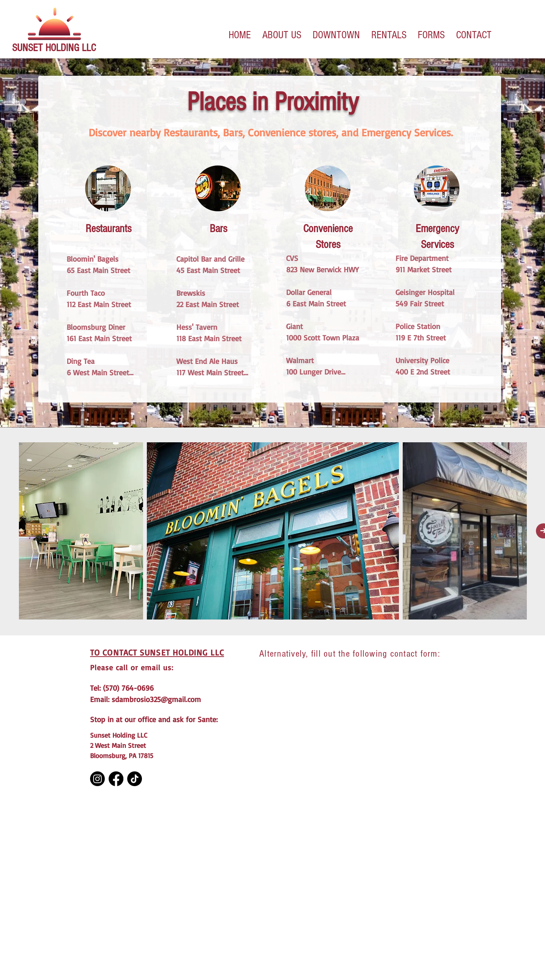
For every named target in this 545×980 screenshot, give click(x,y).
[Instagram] (97, 779)
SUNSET (29, 48)
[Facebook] (116, 779)
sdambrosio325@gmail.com (156, 699)
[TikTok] (135, 779)
